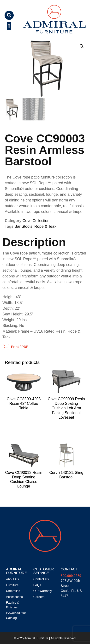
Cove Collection (36, 221)
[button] (9, 15)
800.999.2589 (71, 576)
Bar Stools (24, 226)
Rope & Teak (45, 226)
